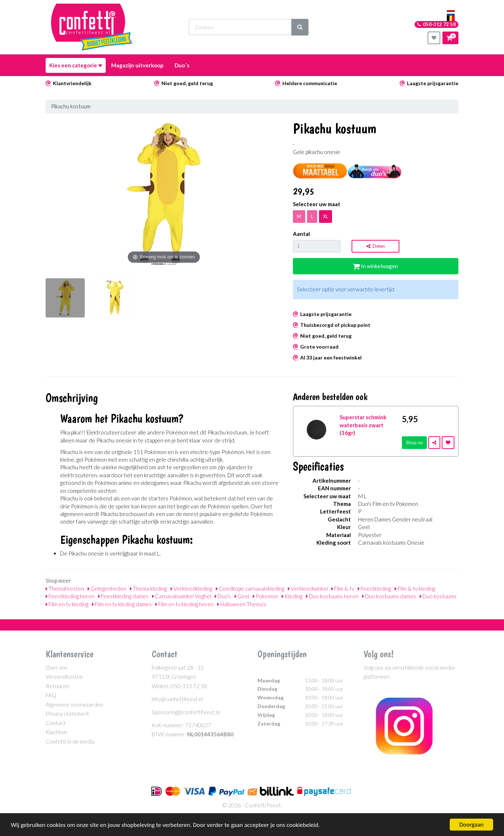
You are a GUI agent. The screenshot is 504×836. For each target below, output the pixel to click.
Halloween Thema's (242, 604)
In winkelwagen (375, 266)
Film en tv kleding (67, 604)
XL (325, 216)
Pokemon (265, 596)
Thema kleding (148, 588)
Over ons (57, 667)
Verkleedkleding (191, 588)
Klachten (56, 732)
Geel (242, 596)
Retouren (57, 686)
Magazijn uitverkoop (137, 65)
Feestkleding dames (123, 596)
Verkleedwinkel (308, 588)
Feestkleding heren (70, 596)
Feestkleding (374, 588)
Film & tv (343, 588)
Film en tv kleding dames (122, 604)
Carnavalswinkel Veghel (182, 596)
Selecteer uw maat (317, 204)
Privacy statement (67, 714)
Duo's (223, 596)
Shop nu (414, 442)
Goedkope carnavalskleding (250, 588)
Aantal (301, 234)
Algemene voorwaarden (74, 704)
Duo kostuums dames (389, 596)
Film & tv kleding (415, 588)
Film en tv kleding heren (184, 604)
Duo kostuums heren (332, 596)
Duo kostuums (438, 596)
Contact (56, 723)
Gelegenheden (107, 588)
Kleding (292, 596)
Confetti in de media (70, 741)
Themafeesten (65, 588)
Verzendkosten (64, 677)
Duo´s (182, 65)
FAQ (51, 695)
